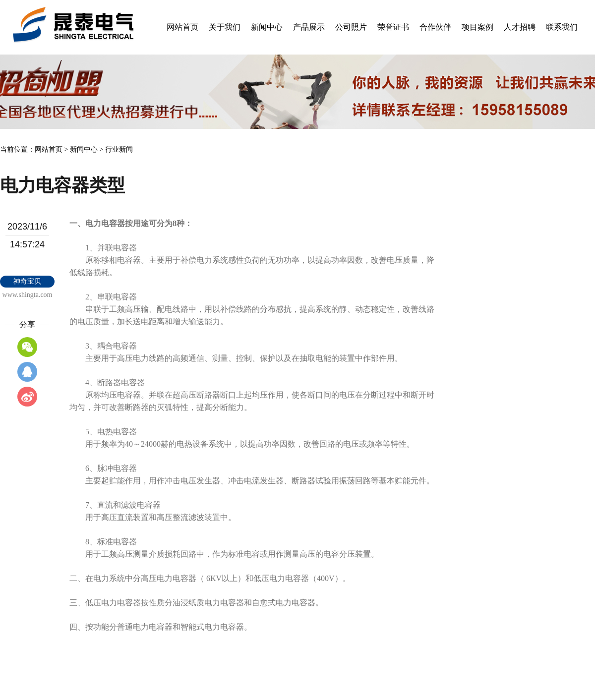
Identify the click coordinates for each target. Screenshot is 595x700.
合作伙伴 (435, 27)
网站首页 (182, 27)
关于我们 (225, 27)
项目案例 (477, 27)
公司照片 (351, 27)
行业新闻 (119, 149)
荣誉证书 (393, 27)
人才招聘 (520, 27)
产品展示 (309, 27)
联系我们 (562, 27)
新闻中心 (267, 27)
